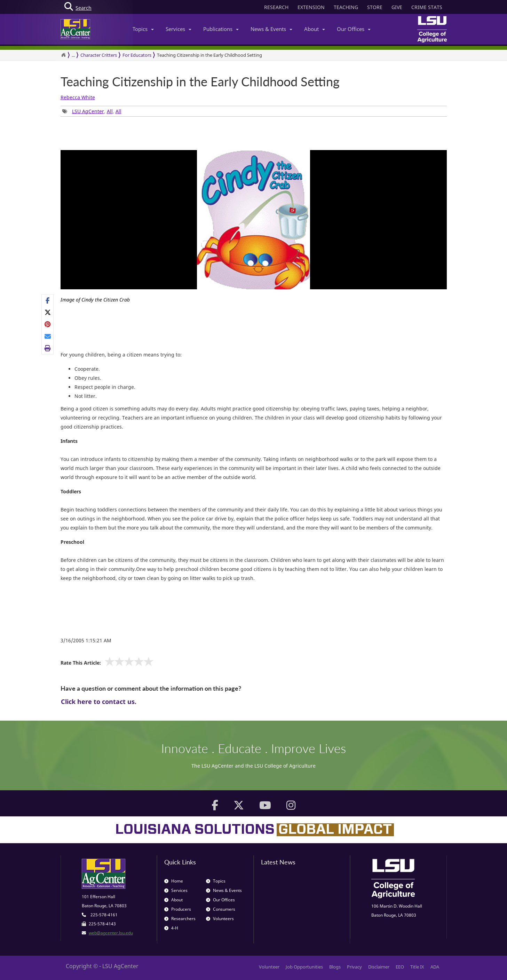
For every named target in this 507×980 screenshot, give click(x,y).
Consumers (221, 909)
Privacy (354, 967)
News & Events (271, 29)
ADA (435, 967)
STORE (375, 7)
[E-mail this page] (48, 336)
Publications (221, 29)
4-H (171, 928)
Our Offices (354, 29)
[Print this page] (48, 348)
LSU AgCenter (88, 111)
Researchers (180, 919)
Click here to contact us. (99, 701)
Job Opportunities (304, 967)
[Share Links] (47, 324)
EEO (400, 967)
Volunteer (269, 967)
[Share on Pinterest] (48, 324)
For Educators (137, 55)
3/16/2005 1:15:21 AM (86, 640)
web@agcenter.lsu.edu (111, 933)
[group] (254, 229)
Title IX (417, 967)
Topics (143, 29)
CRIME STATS (427, 7)
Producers (178, 909)
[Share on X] (48, 312)
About (315, 29)
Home (174, 881)
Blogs (335, 967)
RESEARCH (276, 7)
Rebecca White (78, 97)
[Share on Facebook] (48, 300)
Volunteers (220, 919)
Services (179, 29)
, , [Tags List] (92, 111)
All (110, 111)
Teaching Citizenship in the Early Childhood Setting (209, 55)
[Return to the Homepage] (63, 55)
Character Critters (99, 55)
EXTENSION (311, 7)
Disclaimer (379, 967)
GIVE (397, 7)
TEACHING (346, 7)
